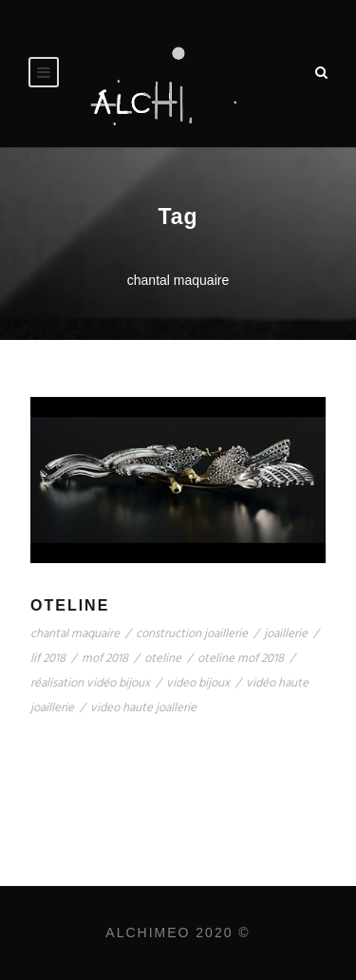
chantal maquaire (75, 634)
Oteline (70, 605)
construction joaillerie (192, 634)
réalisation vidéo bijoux (90, 683)
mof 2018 (105, 659)
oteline (163, 659)
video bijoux (198, 683)
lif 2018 (48, 659)
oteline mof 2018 (241, 659)
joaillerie (286, 634)
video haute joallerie (143, 708)
